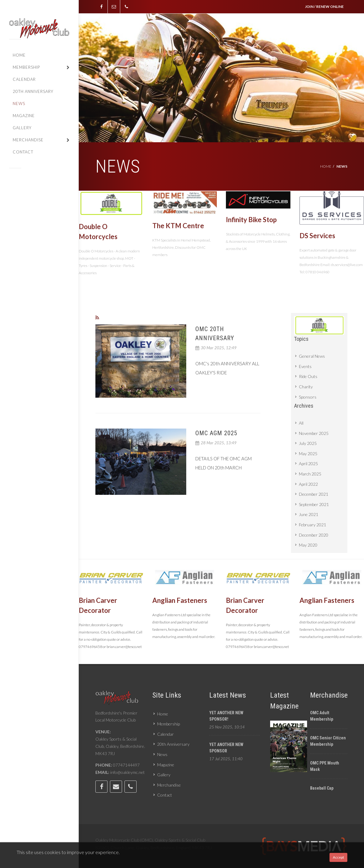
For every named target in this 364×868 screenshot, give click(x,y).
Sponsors (308, 397)
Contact (165, 795)
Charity (306, 387)
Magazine (166, 765)
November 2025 (314, 433)
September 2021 (314, 504)
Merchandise (169, 785)
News (162, 754)
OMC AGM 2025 (216, 433)
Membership (169, 724)
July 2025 (308, 443)
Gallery (164, 775)
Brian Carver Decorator (98, 605)
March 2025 (310, 474)
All (301, 423)
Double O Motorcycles (98, 232)
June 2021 (309, 514)
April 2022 (308, 484)
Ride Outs (308, 376)
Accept (338, 857)
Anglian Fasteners (180, 600)
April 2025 (308, 464)
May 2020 (308, 545)
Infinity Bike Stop (251, 220)
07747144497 (126, 765)
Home (326, 166)
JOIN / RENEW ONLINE (324, 7)
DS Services (317, 236)
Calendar (165, 734)
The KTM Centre (178, 226)
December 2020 (314, 535)
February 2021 (313, 525)
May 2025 (308, 454)
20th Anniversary (173, 744)
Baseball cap (322, 788)
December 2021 (314, 494)
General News (312, 356)
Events (305, 366)
